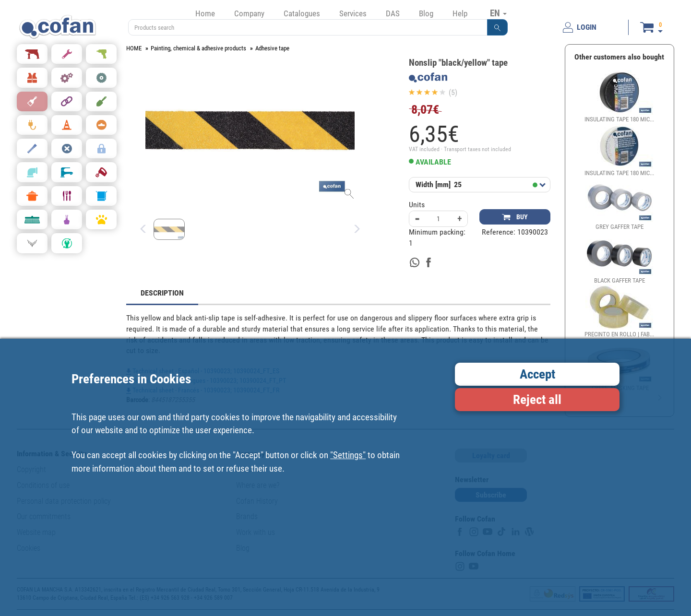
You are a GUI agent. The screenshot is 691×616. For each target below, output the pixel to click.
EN (498, 13)
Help (460, 13)
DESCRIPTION (162, 293)
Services (353, 13)
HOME (134, 48)
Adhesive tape (272, 48)
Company (249, 13)
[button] (498, 27)
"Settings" (348, 455)
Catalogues (302, 13)
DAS (393, 13)
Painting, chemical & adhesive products (198, 48)
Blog (426, 13)
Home (205, 13)
